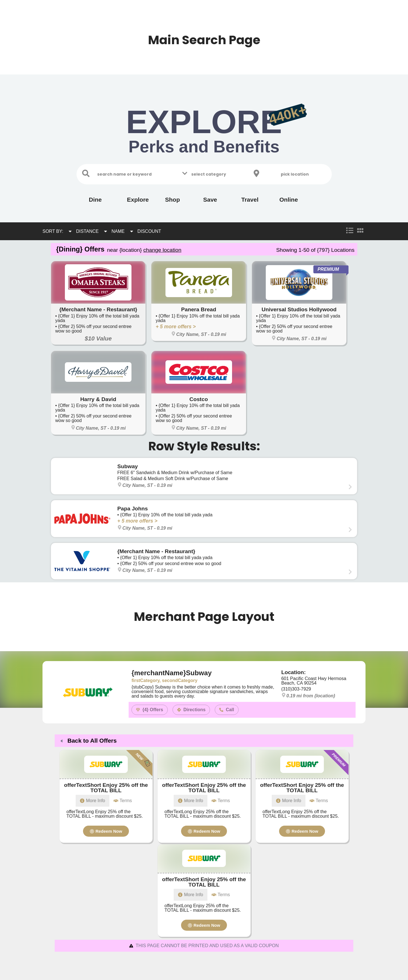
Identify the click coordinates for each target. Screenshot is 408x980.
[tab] (191, 801)
